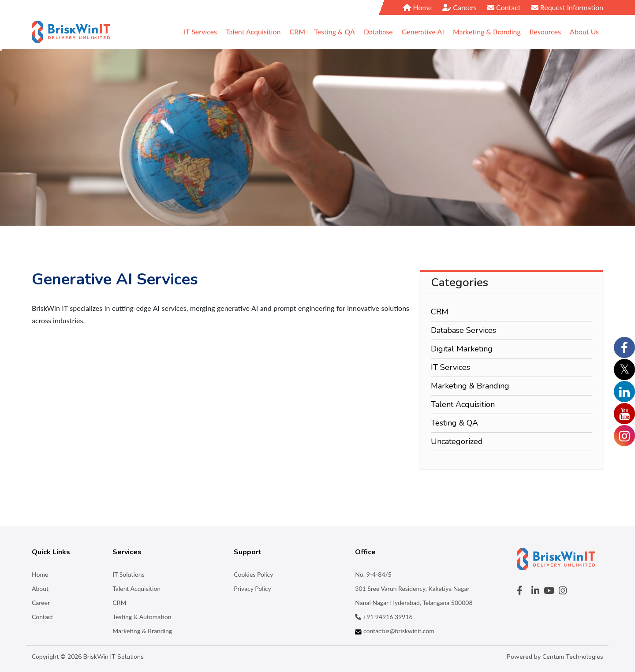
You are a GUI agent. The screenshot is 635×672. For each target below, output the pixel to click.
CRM (440, 312)
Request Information (567, 7)
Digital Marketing (462, 349)
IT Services (450, 367)
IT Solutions (128, 574)
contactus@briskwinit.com (394, 631)
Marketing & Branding (470, 386)
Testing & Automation (142, 617)
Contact (504, 7)
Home (417, 7)
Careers (459, 7)
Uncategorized (457, 441)
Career (41, 603)
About (40, 588)
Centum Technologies (573, 657)
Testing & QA (454, 423)
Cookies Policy (253, 574)
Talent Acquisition (463, 404)
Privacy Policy (252, 588)
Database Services (463, 330)
